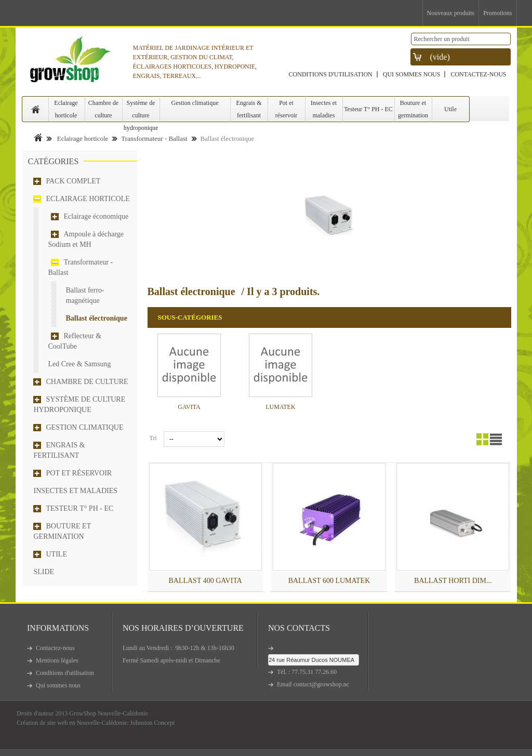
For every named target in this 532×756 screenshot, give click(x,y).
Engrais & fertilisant (249, 109)
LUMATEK (280, 407)
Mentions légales (57, 660)
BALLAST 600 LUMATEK (329, 581)
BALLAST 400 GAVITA (205, 581)
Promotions (497, 13)
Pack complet (74, 181)
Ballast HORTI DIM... (453, 581)
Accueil (38, 137)
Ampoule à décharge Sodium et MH (86, 239)
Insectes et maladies (324, 109)
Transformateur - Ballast (154, 138)
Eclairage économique (96, 216)
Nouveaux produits (451, 13)
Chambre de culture (103, 109)
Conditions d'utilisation (331, 74)
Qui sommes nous (412, 74)
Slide (44, 572)
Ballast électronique (97, 318)
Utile (450, 109)
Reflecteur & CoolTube (75, 341)
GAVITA (189, 407)
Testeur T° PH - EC (368, 109)
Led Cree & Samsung (80, 364)
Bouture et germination (413, 109)
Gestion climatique (195, 103)
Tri (153, 438)
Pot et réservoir (287, 109)
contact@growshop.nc (321, 684)
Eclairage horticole (66, 109)
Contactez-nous (478, 74)
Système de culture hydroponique (141, 111)
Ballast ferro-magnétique (85, 295)
